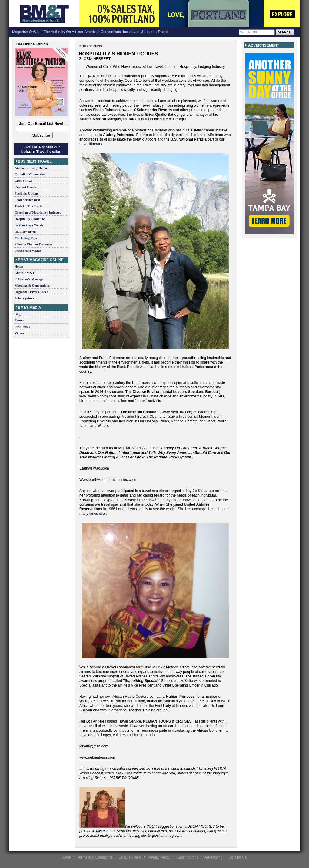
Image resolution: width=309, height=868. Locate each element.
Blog (18, 314)
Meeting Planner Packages (33, 244)
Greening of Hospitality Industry (38, 212)
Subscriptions (24, 298)
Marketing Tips (26, 238)
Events (19, 320)
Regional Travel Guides (31, 292)
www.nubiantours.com (97, 757)
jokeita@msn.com (94, 746)
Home (19, 266)
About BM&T (25, 273)
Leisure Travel (130, 857)
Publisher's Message (29, 279)
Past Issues (22, 327)
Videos (19, 333)
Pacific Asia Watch (28, 251)
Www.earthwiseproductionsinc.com (108, 480)
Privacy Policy (159, 857)
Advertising (213, 857)
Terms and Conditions (95, 857)
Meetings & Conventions (32, 285)
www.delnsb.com (93, 396)
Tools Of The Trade (28, 206)
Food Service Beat (27, 200)
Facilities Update (27, 193)
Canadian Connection (30, 174)
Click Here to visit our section (41, 149)
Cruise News (23, 181)
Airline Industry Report (32, 168)
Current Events (26, 187)
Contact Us (238, 857)
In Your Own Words (29, 225)
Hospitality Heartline (30, 219)
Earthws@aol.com (94, 468)
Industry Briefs (25, 231)
